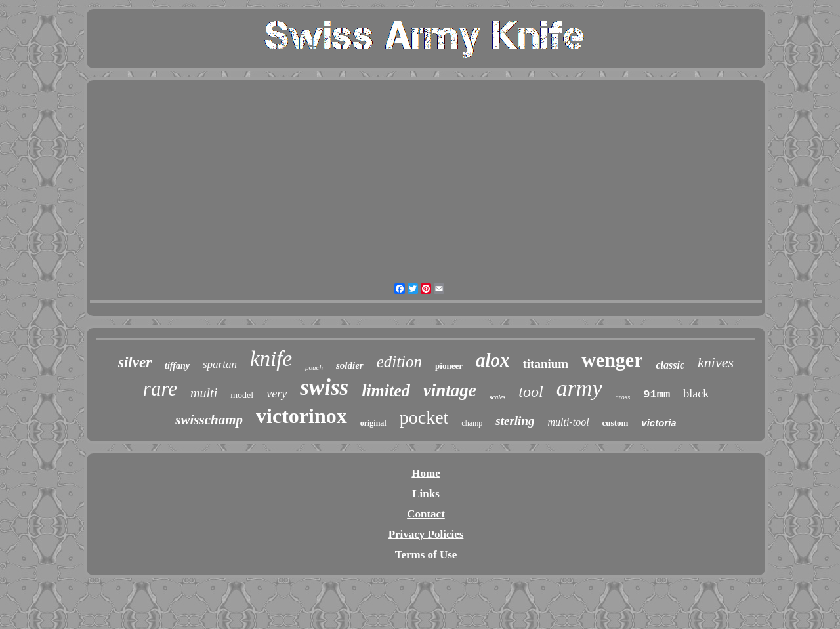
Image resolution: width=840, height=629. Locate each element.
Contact (426, 514)
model (242, 395)
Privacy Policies (426, 534)
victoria (659, 423)
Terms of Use (426, 555)
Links (426, 494)
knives (716, 362)
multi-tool (568, 422)
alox (493, 360)
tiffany (177, 366)
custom (616, 423)
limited (386, 391)
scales (497, 397)
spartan (220, 364)
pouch (314, 367)
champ (472, 423)
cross (623, 397)
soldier (350, 365)
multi (204, 393)
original (373, 423)
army (579, 388)
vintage (450, 390)
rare (160, 389)
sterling (515, 421)
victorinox (302, 416)
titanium (546, 364)
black (696, 394)
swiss (324, 387)
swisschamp (209, 420)
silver (135, 362)
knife (271, 359)
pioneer (449, 366)
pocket (424, 417)
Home (426, 473)
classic (671, 365)
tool (531, 392)
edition (399, 362)
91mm (657, 395)
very (277, 394)
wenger (612, 360)
